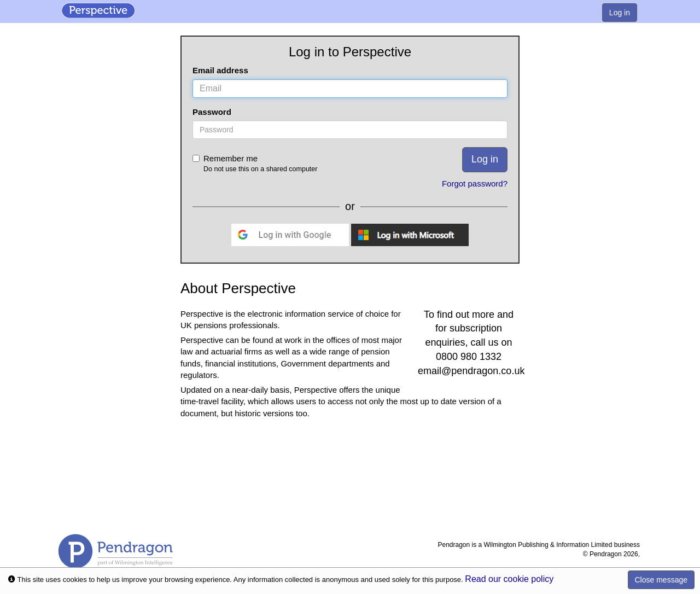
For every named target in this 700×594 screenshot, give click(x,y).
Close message (661, 580)
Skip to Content (0, 0)
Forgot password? (475, 184)
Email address (220, 70)
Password (212, 112)
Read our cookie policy (509, 579)
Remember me (291, 164)
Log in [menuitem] (620, 13)
